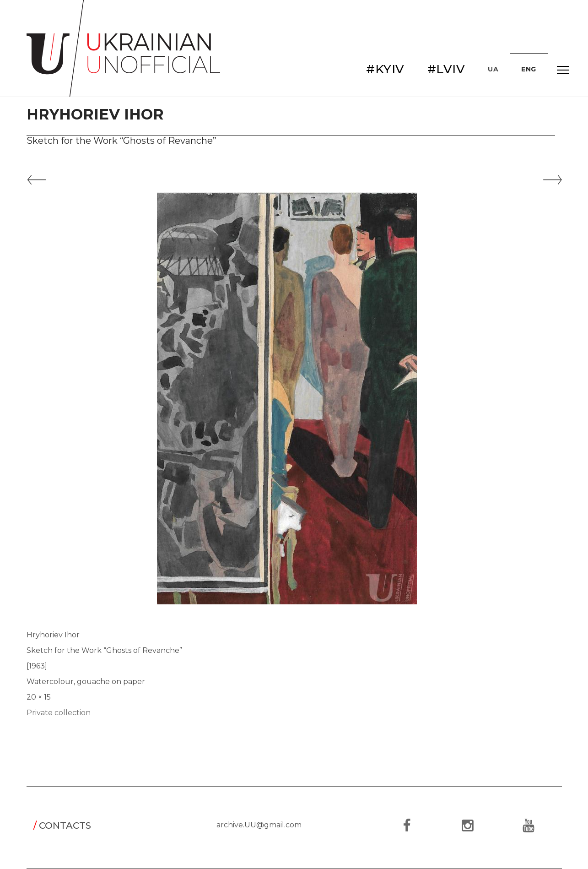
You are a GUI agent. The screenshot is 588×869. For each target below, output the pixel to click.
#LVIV (446, 69)
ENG (529, 69)
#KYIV (385, 69)
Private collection (59, 713)
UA (493, 69)
